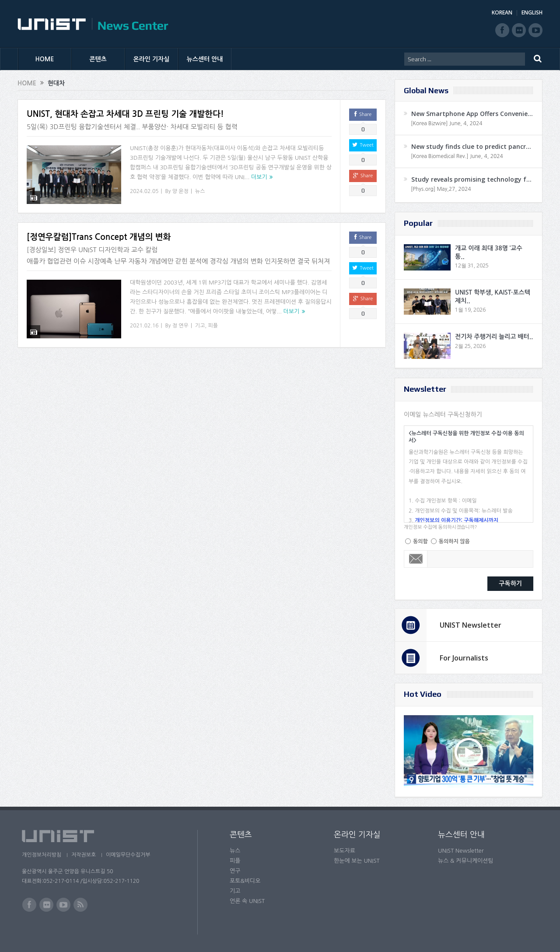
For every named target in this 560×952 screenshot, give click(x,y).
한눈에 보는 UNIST (357, 861)
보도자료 (345, 851)
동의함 (420, 541)
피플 (213, 324)
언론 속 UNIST (247, 901)
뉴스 (200, 191)
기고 (200, 324)
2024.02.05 (144, 191)
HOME (45, 59)
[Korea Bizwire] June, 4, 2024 (447, 123)
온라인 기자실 (152, 59)
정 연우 (180, 324)
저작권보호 (84, 855)
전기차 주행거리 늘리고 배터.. (494, 337)
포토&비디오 (245, 881)
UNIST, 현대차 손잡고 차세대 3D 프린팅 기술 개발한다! (125, 114)
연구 (235, 871)
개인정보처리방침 (42, 855)
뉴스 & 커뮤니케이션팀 (466, 861)
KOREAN (502, 12)
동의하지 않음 (454, 541)
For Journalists (464, 658)
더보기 (259, 177)
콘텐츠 (98, 59)
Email (416, 559)
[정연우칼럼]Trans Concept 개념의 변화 (99, 235)
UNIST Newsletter (471, 625)
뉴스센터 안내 (205, 59)
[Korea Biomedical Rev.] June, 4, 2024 (457, 156)
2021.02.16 (144, 324)
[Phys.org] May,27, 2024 (441, 189)
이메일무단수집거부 (130, 855)
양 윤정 (180, 191)
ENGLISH (532, 12)
